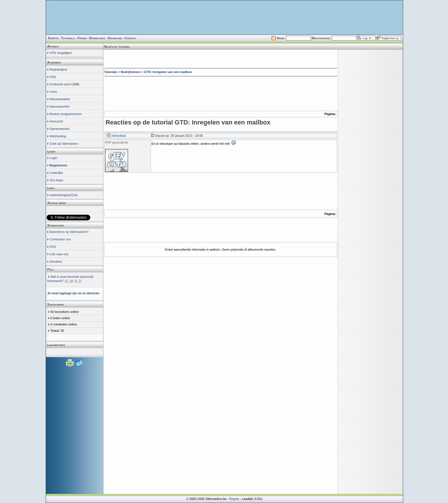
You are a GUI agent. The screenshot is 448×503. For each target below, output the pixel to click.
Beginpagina (58, 69)
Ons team (57, 180)
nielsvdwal (119, 136)
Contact (130, 38)
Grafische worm (61, 84)
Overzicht (56, 121)
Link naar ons (59, 254)
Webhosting (58, 136)
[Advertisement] (221, 58)
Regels (234, 499)
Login (54, 158)
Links (53, 92)
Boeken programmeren (66, 114)
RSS (53, 247)
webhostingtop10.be (64, 195)
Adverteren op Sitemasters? (69, 232)
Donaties (56, 261)
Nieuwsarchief (60, 106)
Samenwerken (60, 129)
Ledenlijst (56, 173)
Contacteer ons (60, 239)
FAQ (53, 77)
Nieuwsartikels (60, 99)
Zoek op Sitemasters (64, 144)
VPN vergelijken (61, 53)
